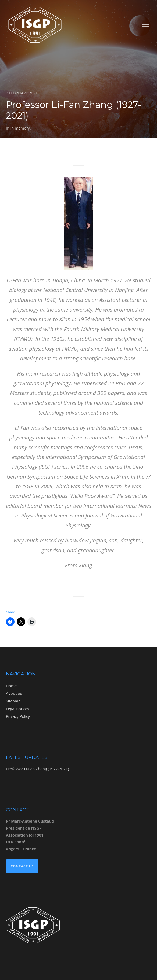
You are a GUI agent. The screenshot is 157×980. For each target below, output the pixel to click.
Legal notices (17, 709)
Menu (146, 26)
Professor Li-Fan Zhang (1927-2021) (37, 769)
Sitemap (13, 701)
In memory (20, 128)
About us (14, 693)
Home (11, 686)
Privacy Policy (18, 716)
